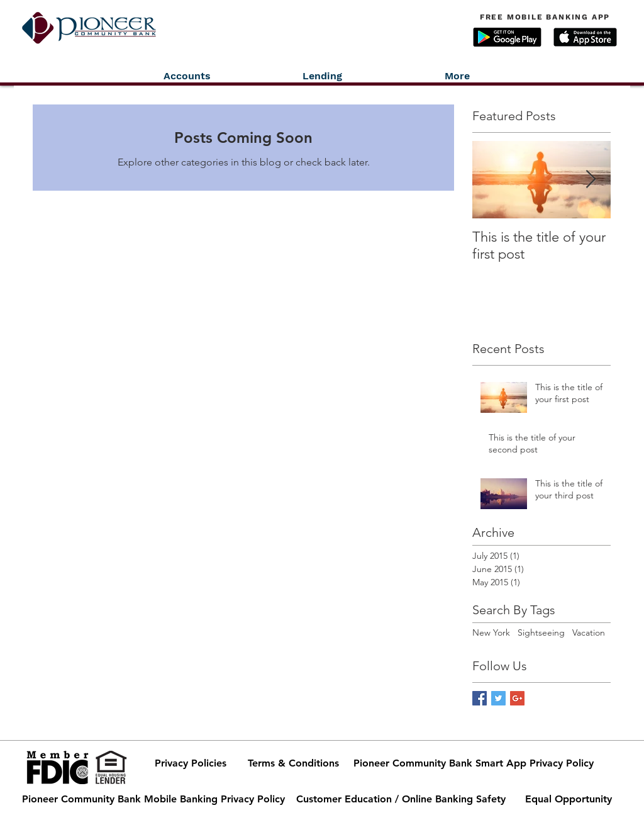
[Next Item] (591, 180)
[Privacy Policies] (191, 763)
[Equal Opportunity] (568, 799)
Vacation (589, 632)
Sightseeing (541, 632)
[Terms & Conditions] (293, 763)
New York (491, 632)
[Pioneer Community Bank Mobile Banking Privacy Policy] (153, 799)
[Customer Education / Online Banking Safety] (401, 799)
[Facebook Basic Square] (480, 698)
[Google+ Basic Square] (517, 698)
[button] (507, 37)
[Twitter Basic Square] (498, 698)
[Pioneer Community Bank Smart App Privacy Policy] (474, 763)
